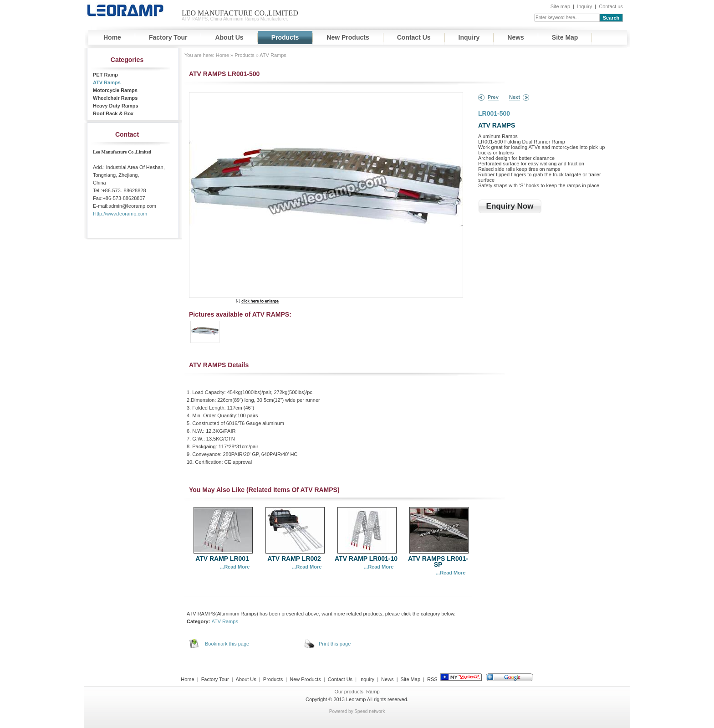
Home (112, 37)
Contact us (611, 6)
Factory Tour (168, 37)
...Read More (235, 567)
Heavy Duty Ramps (116, 106)
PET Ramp (105, 75)
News (516, 37)
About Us (229, 37)
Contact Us (414, 37)
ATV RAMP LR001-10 (366, 559)
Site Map (565, 37)
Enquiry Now (510, 206)
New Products (348, 37)
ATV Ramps (107, 82)
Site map (560, 6)
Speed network (370, 711)
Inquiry (584, 6)
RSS (432, 679)
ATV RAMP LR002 (294, 559)
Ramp (373, 692)
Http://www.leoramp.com (120, 214)
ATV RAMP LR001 (222, 559)
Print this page (335, 644)
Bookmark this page (227, 644)
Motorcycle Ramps (115, 90)
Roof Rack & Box (113, 113)
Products (285, 37)
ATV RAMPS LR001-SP (438, 561)
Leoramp (356, 699)
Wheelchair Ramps (115, 98)
